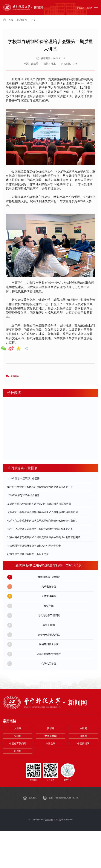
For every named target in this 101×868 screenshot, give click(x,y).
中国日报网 (83, 744)
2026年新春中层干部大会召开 (23, 478)
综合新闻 (22, 20)
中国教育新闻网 (18, 744)
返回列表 (15, 376)
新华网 (51, 728)
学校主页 (80, 8)
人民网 (18, 728)
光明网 (18, 736)
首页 (11, 20)
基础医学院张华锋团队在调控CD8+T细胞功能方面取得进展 (39, 504)
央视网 (83, 728)
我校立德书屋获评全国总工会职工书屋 (28, 554)
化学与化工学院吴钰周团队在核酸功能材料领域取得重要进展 (40, 529)
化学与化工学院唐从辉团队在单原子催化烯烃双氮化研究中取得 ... (43, 521)
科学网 (83, 736)
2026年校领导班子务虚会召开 (23, 495)
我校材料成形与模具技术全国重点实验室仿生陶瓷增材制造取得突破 (44, 537)
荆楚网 (18, 751)
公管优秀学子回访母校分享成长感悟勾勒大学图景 (34, 546)
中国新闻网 (51, 736)
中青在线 (50, 744)
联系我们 (33, 798)
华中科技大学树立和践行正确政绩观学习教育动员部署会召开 (40, 487)
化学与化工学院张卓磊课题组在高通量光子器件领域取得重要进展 (43, 512)
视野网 (89, 8)
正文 (33, 20)
